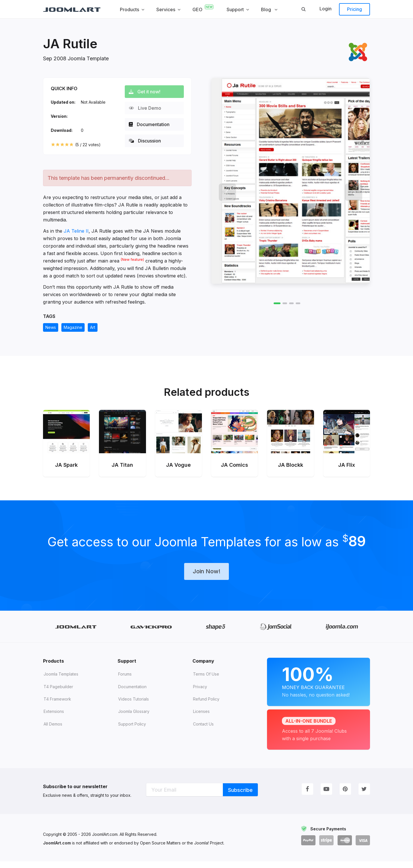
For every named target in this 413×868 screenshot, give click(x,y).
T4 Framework (57, 706)
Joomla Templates (61, 681)
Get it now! (147, 92)
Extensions (54, 718)
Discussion (147, 141)
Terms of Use (206, 681)
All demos (53, 731)
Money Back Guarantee (318, 687)
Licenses (201, 718)
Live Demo (147, 108)
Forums (125, 681)
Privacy (200, 693)
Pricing (354, 9)
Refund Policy (206, 706)
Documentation (151, 124)
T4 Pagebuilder (58, 693)
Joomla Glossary (134, 718)
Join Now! (206, 578)
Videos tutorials (134, 706)
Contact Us (203, 731)
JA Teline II (76, 231)
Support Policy (132, 731)
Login (326, 9)
